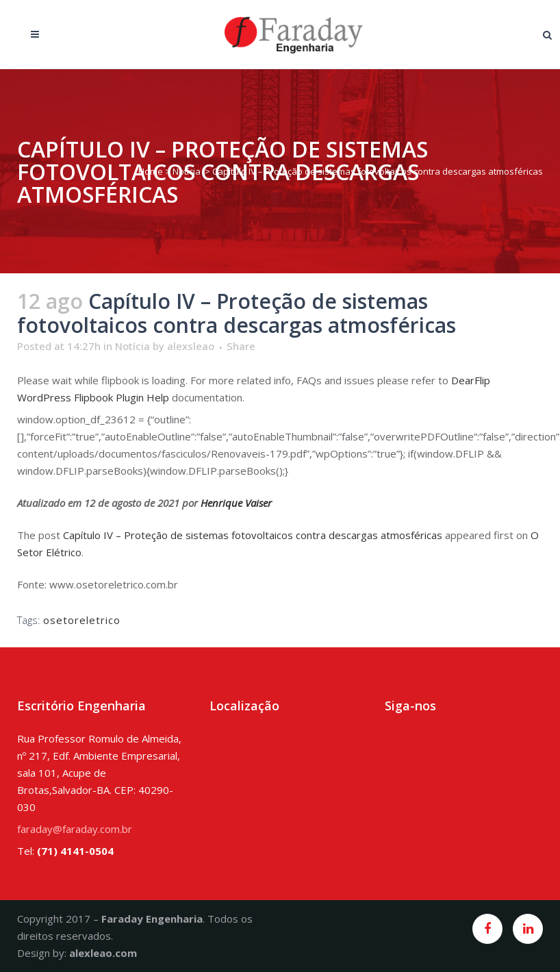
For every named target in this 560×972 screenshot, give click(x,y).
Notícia (187, 171)
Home (151, 171)
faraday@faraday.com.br (75, 829)
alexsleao (191, 346)
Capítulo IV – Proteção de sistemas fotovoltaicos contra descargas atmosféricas (253, 535)
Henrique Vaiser (236, 503)
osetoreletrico (82, 620)
